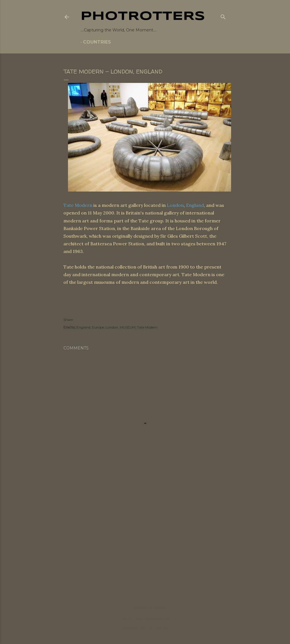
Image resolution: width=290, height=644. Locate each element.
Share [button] (68, 320)
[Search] (223, 16)
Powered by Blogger (145, 608)
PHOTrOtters (143, 16)
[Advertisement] (145, 536)
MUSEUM (128, 327)
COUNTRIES (97, 42)
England (195, 205)
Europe (98, 327)
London (175, 205)
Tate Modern (78, 205)
